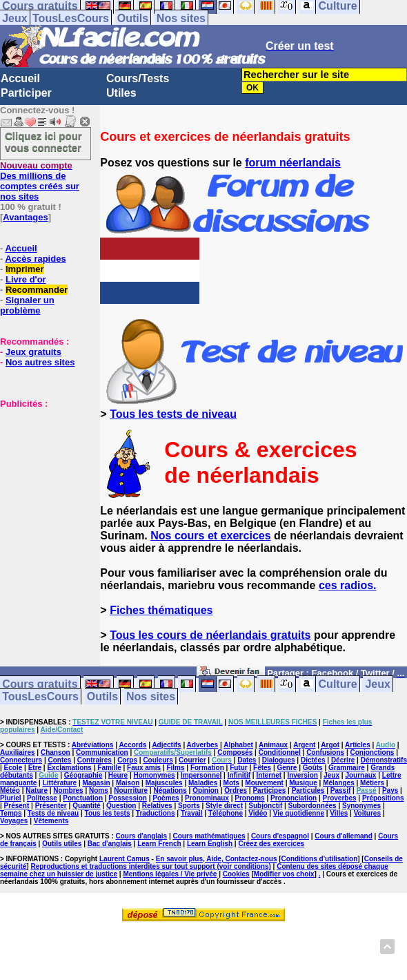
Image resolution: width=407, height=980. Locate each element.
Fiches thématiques (161, 610)
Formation (207, 768)
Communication (102, 752)
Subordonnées (312, 806)
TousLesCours (71, 18)
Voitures (367, 813)
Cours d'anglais (142, 836)
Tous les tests (108, 813)
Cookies (236, 874)
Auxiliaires (18, 752)
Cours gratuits (40, 684)
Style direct (224, 806)
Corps (127, 760)
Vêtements (51, 821)
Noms (99, 790)
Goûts (313, 768)
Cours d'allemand (344, 836)
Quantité (87, 806)
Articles (358, 745)
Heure (118, 775)
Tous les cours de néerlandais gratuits (210, 635)
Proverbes (340, 798)
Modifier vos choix (284, 874)
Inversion (302, 775)
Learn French (159, 844)
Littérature (60, 783)
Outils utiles (62, 844)
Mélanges (339, 783)
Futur (239, 768)
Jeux (14, 18)
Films (175, 768)
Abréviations (93, 745)
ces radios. (348, 585)
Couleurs (158, 760)
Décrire (343, 760)
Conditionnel (280, 752)
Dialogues (279, 760)
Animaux (273, 745)
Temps (11, 813)
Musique (303, 783)
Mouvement (264, 783)
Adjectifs (166, 745)
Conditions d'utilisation (320, 859)
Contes (59, 760)
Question (121, 806)
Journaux (360, 775)
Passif (340, 790)
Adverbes (203, 745)
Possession (128, 798)
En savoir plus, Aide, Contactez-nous (217, 859)
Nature (37, 790)
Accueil (20, 78)
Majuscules (164, 783)
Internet (269, 775)
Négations (170, 790)
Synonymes (361, 806)
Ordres (236, 790)
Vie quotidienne (299, 813)
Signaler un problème (27, 305)
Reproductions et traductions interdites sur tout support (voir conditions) (150, 866)
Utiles (121, 93)
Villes (339, 813)
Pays (390, 790)
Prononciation (294, 798)
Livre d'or (26, 279)
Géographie (83, 775)
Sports (189, 806)
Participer (26, 93)
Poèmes (166, 798)
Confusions (325, 752)
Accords (132, 745)
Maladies (203, 783)
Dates (247, 760)
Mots (231, 783)
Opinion (206, 790)
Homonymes (155, 775)
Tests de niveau (53, 813)
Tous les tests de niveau (173, 414)
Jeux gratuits (33, 352)
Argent (304, 745)
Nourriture (131, 790)
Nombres (68, 790)
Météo (10, 790)
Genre (287, 768)
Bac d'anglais (110, 844)
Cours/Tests (138, 78)
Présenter (51, 806)
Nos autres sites (40, 362)
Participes (269, 790)
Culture (338, 684)
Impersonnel (201, 775)
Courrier (192, 760)
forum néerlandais (293, 163)
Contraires (95, 760)
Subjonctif (265, 806)
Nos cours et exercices (210, 536)
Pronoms (249, 798)
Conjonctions (373, 752)
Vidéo (258, 813)
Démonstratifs (384, 760)
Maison (128, 783)
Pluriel (11, 798)
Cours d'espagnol (280, 836)
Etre (35, 768)
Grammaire (347, 768)
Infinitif (239, 775)
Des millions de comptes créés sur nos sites (40, 181)
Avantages (25, 217)
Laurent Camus (125, 859)
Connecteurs (21, 760)
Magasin (97, 783)
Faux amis (144, 768)
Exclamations (69, 768)
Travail (192, 813)
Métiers (372, 783)
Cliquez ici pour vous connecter (43, 142)
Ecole (13, 768)
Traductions (156, 813)
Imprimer (25, 269)
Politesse (42, 798)
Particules (308, 790)
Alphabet (238, 745)
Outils (133, 18)
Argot (330, 745)
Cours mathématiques (209, 836)
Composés (235, 752)
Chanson (56, 752)
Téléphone (226, 813)
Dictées (313, 760)
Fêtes (262, 768)
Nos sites (181, 18)
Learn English (210, 844)
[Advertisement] (41, 478)
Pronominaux (207, 798)
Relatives (157, 806)
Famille (109, 768)
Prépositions (383, 798)
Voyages (14, 821)
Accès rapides (35, 259)
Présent (17, 806)
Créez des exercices (271, 844)
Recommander (37, 290)
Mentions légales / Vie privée (170, 874)
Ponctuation (83, 798)
